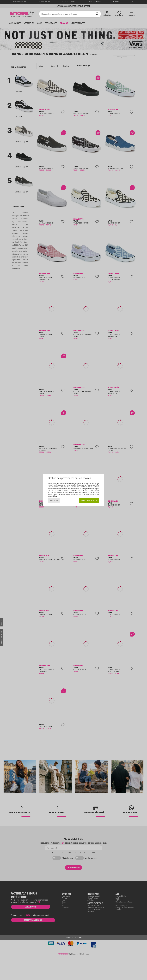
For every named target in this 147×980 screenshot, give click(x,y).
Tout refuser (54, 500)
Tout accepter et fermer (89, 500)
